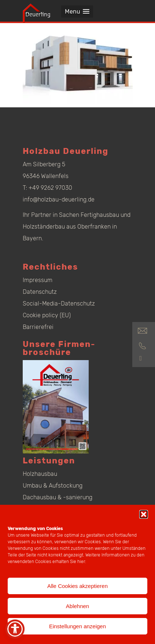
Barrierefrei (38, 327)
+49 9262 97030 (50, 188)
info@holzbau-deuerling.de (59, 199)
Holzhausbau (40, 474)
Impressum (38, 280)
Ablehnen (77, 606)
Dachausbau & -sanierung (58, 497)
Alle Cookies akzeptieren (77, 586)
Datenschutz (40, 292)
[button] (144, 514)
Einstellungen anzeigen (77, 626)
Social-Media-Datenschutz (59, 304)
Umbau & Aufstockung (53, 486)
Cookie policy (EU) (47, 315)
